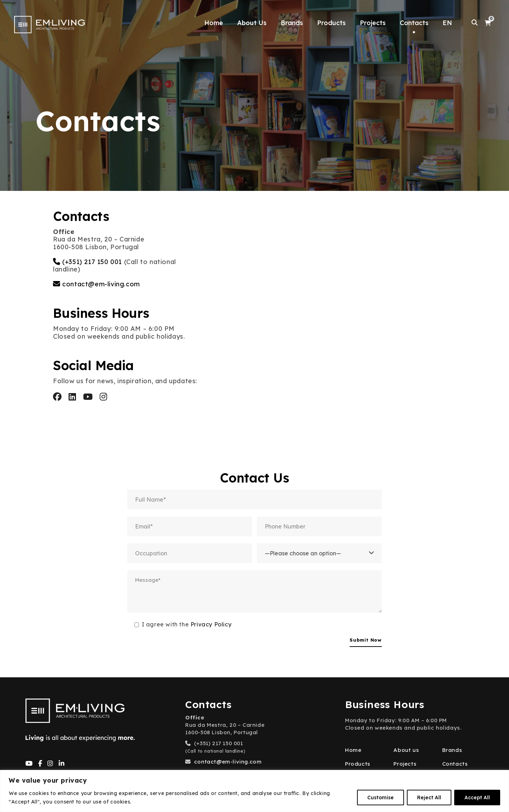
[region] (255, 791)
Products (331, 23)
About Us (252, 23)
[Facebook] (40, 764)
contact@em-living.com (101, 284)
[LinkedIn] (62, 764)
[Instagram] (50, 764)
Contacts (414, 23)
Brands (292, 23)
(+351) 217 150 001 (92, 262)
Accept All (477, 798)
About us (406, 750)
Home (214, 23)
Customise (381, 798)
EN (447, 23)
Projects (373, 23)
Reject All (429, 798)
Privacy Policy (211, 624)
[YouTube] (29, 764)
